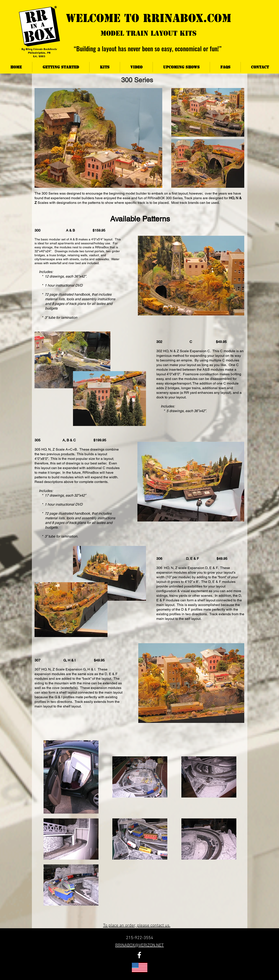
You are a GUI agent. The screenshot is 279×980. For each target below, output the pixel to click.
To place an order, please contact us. (137, 926)
